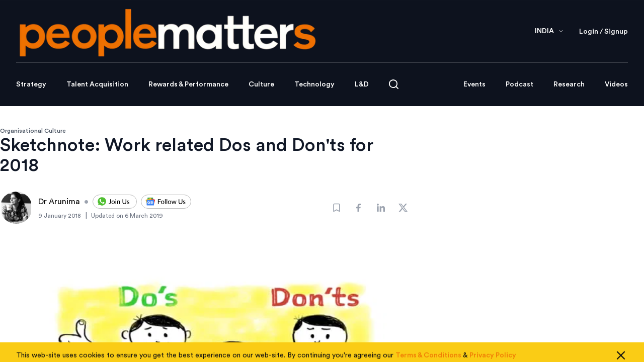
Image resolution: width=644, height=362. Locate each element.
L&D (362, 84)
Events (474, 84)
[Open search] (394, 84)
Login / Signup (603, 32)
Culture (261, 84)
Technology (314, 84)
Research (569, 84)
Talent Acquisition (97, 84)
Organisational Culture (33, 131)
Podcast (519, 84)
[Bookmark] (337, 208)
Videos (616, 84)
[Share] (359, 208)
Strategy (31, 84)
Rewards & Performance (188, 84)
